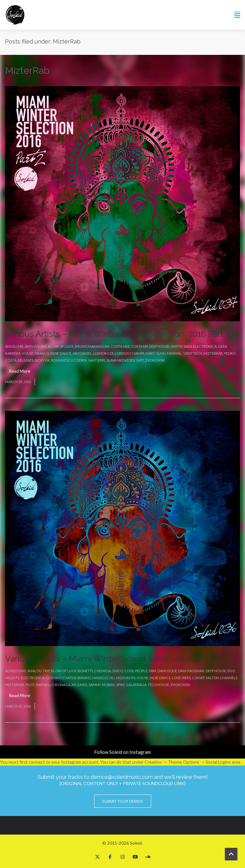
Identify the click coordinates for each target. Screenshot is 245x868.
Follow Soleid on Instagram (122, 752)
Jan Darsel (82, 353)
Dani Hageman (191, 671)
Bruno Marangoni (92, 346)
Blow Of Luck (61, 346)
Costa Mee (120, 346)
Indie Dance (61, 353)
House (28, 353)
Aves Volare (36, 346)
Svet (140, 360)
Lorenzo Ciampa (129, 353)
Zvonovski (155, 360)
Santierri (97, 360)
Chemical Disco (109, 671)
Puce (30, 685)
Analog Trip (38, 671)
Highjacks (126, 678)
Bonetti (85, 671)
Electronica (205, 346)
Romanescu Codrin (69, 360)
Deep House (159, 346)
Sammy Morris (102, 685)
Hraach (42, 353)
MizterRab (213, 353)
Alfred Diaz (16, 671)
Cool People (136, 671)
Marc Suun (156, 353)
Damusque (167, 671)
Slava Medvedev (121, 360)
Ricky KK (42, 360)
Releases (26, 360)
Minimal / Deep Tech (185, 353)
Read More (20, 371)
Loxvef (198, 678)
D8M (152, 671)
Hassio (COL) (104, 678)
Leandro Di (103, 353)
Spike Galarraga (131, 685)
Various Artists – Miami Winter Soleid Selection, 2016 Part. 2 (118, 334)
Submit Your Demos (123, 801)
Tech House (158, 685)
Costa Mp (139, 346)
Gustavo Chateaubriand (68, 678)
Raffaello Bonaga (53, 685)
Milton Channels (222, 678)
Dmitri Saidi (181, 346)
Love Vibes (181, 678)
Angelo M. (14, 346)
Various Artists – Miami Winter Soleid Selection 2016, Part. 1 (118, 659)
